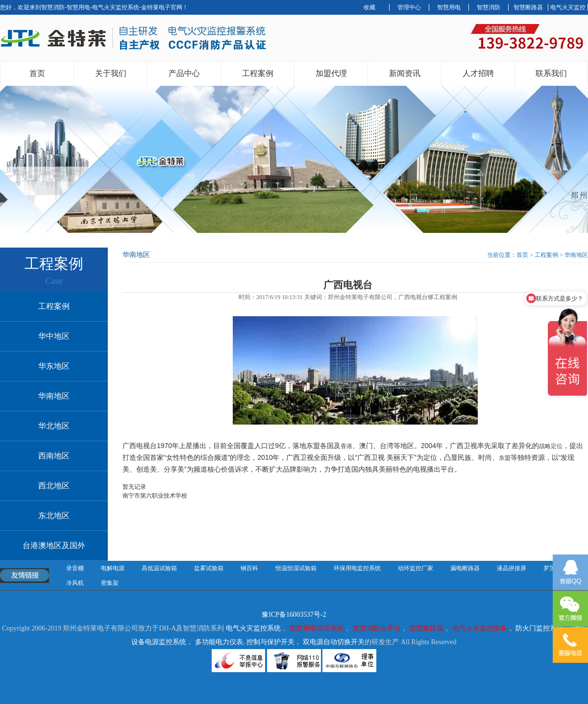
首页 (37, 73)
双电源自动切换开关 (334, 642)
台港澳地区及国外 (54, 545)
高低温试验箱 (159, 568)
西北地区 (54, 486)
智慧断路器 (528, 7)
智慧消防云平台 (377, 628)
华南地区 (54, 396)
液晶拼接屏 (512, 568)
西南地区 (54, 456)
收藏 (369, 7)
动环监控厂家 (416, 568)
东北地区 (54, 515)
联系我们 (551, 73)
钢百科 (249, 568)
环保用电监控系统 (357, 568)
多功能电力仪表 (219, 642)
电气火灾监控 (568, 7)
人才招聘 (478, 73)
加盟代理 (331, 73)
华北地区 (54, 426)
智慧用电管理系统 (317, 628)
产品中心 (184, 73)
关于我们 (111, 73)
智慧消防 (489, 7)
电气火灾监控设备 (480, 628)
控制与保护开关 (270, 642)
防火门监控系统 (539, 628)
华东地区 (54, 366)
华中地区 (54, 336)
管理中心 (409, 7)
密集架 (110, 583)
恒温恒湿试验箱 (296, 568)
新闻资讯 (405, 73)
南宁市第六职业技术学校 (155, 496)
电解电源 (113, 568)
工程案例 (258, 73)
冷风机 (75, 583)
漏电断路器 (465, 568)
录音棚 (75, 568)
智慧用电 (449, 7)
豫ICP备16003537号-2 (294, 615)
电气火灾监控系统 (253, 628)
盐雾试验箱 (209, 568)
